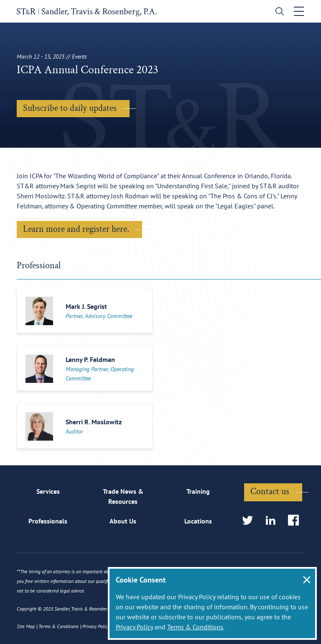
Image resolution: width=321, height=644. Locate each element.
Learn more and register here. (76, 229)
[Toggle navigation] (299, 11)
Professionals (48, 521)
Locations (198, 521)
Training (198, 491)
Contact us (270, 491)
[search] (278, 12)
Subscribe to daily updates (70, 108)
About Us (123, 521)
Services (48, 491)
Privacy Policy (134, 627)
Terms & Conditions (195, 627)
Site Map (26, 626)
